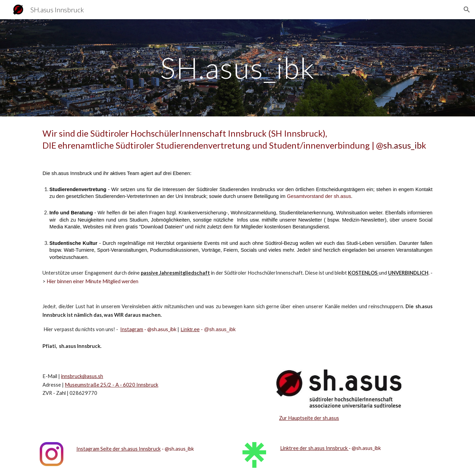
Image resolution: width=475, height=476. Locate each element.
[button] (467, 10)
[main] (237, 68)
